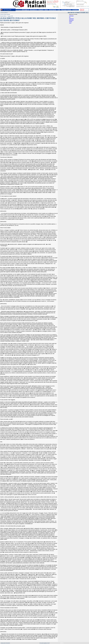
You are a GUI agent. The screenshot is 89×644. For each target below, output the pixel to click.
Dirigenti (41, 10)
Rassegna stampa (66, 10)
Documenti (34, 10)
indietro (62, 643)
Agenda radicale (82, 10)
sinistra (71, 21)
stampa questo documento (5, 643)
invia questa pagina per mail (45, 643)
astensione (71, 19)
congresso (71, 16)
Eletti (46, 10)
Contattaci (75, 10)
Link (59, 10)
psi (70, 17)
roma (70, 23)
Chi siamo (25, 10)
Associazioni (53, 10)
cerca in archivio (4, 13)
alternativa (71, 20)
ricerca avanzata (80, 4)
